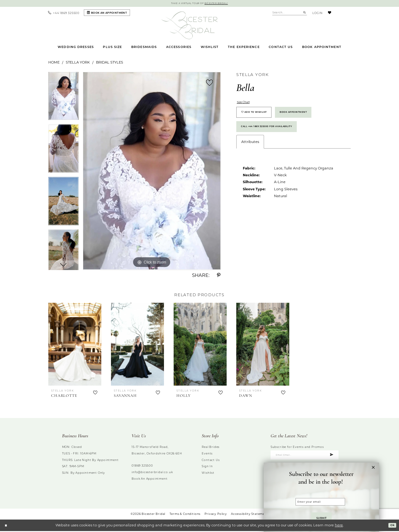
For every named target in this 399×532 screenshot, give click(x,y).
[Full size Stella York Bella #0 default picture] (152, 172)
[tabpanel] (63, 99)
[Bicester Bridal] (189, 26)
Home (54, 63)
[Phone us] (64, 13)
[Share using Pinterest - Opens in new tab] (219, 276)
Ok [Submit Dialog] (391, 526)
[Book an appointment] (107, 14)
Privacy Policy (216, 514)
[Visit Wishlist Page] (329, 13)
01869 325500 (142, 466)
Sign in (207, 467)
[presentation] (75, 345)
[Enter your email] (320, 497)
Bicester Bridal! (220, 4)
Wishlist (208, 474)
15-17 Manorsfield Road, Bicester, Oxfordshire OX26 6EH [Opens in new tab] (157, 451)
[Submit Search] (305, 13)
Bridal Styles (110, 63)
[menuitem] (64, 13)
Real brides (211, 448)
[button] (317, 13)
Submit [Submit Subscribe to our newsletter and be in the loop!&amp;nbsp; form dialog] (322, 516)
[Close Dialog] (7, 526)
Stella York (78, 63)
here (339, 526)
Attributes (250, 152)
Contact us (211, 461)
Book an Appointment (149, 479)
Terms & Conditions (185, 514)
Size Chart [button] (246, 104)
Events (207, 454)
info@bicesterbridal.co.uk (152, 473)
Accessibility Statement (250, 514)
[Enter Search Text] (290, 13)
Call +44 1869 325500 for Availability (275, 136)
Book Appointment (308, 117)
